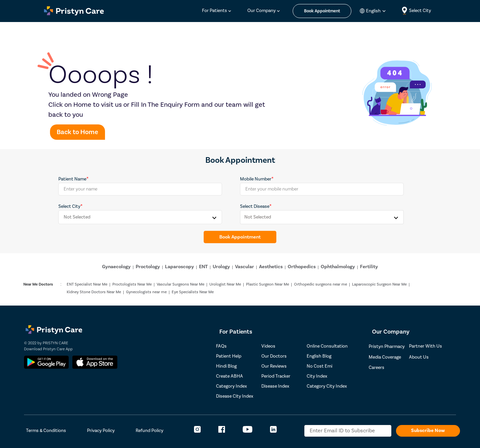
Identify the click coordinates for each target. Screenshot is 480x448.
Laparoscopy (179, 267)
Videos (268, 346)
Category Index (231, 386)
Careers (376, 368)
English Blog (319, 356)
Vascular (244, 267)
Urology (221, 267)
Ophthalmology (338, 267)
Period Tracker (276, 376)
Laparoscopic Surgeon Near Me (379, 284)
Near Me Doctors (38, 284)
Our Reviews (274, 366)
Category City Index (327, 386)
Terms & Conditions (46, 431)
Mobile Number (256, 179)
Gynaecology (116, 267)
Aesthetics (271, 267)
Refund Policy (149, 431)
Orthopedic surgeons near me (320, 284)
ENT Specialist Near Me (87, 284)
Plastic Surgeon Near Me (267, 284)
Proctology (148, 267)
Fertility (369, 267)
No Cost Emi (319, 366)
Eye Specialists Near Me (193, 292)
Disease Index (275, 386)
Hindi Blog (226, 366)
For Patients (214, 11)
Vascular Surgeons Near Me (180, 284)
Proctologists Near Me (132, 284)
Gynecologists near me (146, 292)
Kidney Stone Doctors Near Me (94, 292)
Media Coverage (385, 357)
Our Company (261, 11)
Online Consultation (327, 346)
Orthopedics (302, 267)
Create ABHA (229, 376)
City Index (317, 376)
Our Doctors (274, 356)
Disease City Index (235, 396)
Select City (69, 206)
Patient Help (229, 356)
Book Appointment (240, 237)
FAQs (221, 346)
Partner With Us (425, 346)
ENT (203, 267)
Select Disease (255, 206)
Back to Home (77, 132)
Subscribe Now (428, 430)
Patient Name (72, 179)
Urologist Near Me (225, 284)
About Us (419, 357)
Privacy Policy (101, 431)
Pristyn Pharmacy (387, 347)
